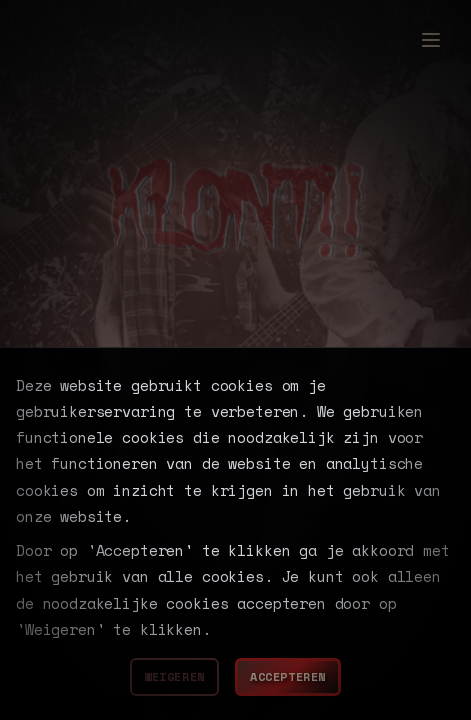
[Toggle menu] (431, 26)
